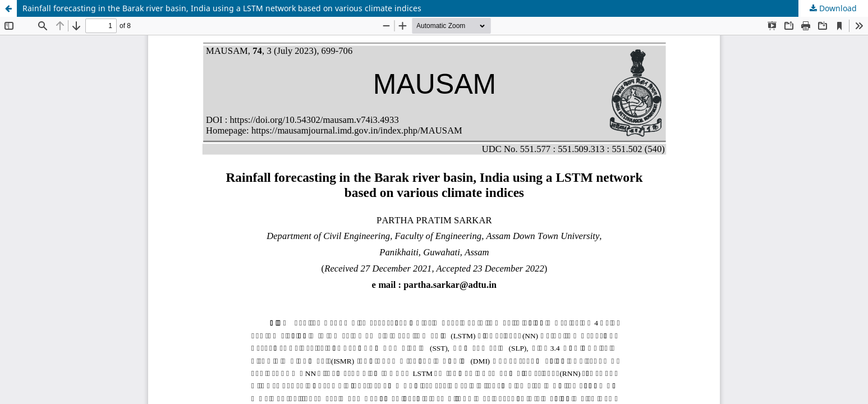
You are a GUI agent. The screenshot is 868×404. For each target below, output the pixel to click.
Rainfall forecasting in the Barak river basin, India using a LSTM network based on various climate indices (222, 8)
